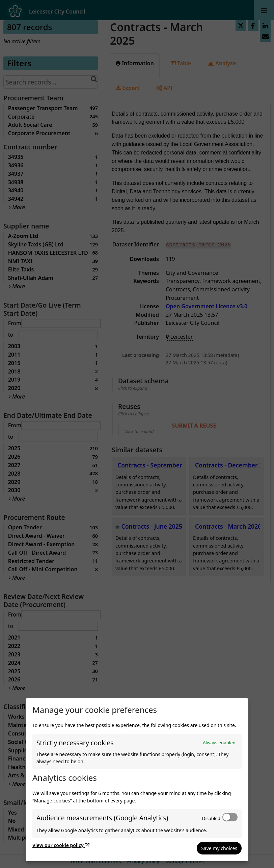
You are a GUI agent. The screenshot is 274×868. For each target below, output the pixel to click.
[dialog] (137, 780)
